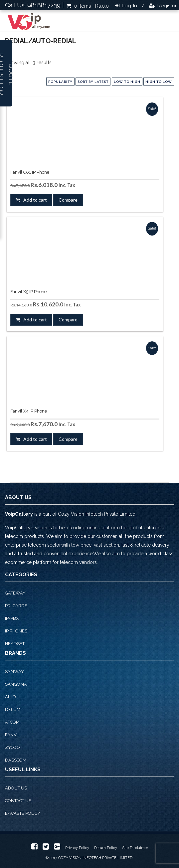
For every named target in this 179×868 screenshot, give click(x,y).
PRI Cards (16, 606)
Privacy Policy (77, 848)
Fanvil (12, 735)
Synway (14, 672)
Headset (15, 644)
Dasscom (16, 760)
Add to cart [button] (35, 200)
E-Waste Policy (23, 813)
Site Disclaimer (135, 848)
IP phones (16, 631)
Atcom (12, 722)
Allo (10, 697)
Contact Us (18, 801)
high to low (159, 82)
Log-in (129, 6)
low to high (127, 82)
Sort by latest (93, 82)
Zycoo (12, 747)
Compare (68, 200)
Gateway (15, 593)
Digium (13, 709)
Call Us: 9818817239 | (34, 5)
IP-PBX (12, 618)
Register (166, 6)
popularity (60, 82)
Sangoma (16, 684)
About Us (16, 788)
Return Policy (106, 848)
